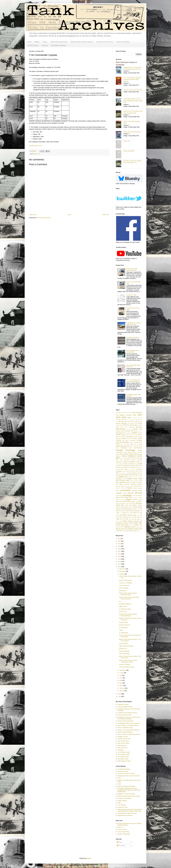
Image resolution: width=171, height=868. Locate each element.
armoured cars (120, 433)
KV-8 (130, 467)
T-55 (141, 517)
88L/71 (137, 425)
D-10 (141, 442)
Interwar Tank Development (125, 721)
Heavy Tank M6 (137, 452)
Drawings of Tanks (123, 771)
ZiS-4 (128, 531)
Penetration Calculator (59, 45)
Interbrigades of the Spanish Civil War (128, 776)
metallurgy (119, 479)
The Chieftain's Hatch (124, 752)
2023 (120, 546)
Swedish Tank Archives (124, 739)
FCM (117, 448)
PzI (120, 498)
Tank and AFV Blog (123, 741)
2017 (120, 562)
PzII (123, 498)
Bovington (139, 435)
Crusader (136, 442)
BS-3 (121, 437)
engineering (119, 446)
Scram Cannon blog (123, 832)
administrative (121, 429)
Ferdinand (124, 448)
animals (118, 431)
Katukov (121, 464)
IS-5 (138, 458)
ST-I (132, 507)
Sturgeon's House (123, 737)
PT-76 (134, 496)
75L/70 (122, 425)
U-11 (119, 527)
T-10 (141, 511)
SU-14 (138, 509)
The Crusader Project (124, 754)
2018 (120, 559)
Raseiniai (136, 498)
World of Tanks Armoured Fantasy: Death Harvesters (129, 598)
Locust (137, 471)
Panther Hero (123, 612)
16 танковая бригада (124, 769)
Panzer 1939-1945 (129, 151)
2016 (120, 564)
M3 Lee (129, 475)
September (123, 670)
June (121, 678)
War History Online (123, 759)
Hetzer (140, 454)
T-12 (121, 513)
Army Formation (124, 588)
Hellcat (118, 454)
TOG (130, 525)
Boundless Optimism (125, 604)
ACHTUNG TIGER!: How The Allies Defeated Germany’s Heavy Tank (133, 101)
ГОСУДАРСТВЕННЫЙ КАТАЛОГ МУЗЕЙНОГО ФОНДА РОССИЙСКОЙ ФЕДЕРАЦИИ (129, 790)
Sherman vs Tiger (132, 295)
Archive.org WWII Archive (125, 707)
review (140, 500)
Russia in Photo (122, 830)
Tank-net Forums (122, 748)
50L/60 (130, 421)
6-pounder (124, 423)
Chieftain (135, 438)
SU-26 (120, 511)
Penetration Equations (133, 337)
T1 (118, 521)
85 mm (127, 425)
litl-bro (119, 778)
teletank (126, 523)
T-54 (138, 517)
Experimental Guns (125, 625)
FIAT (131, 448)
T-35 (141, 515)
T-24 (131, 513)
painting (136, 486)
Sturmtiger (119, 509)
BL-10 (122, 435)
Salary (121, 630)
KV (117, 466)
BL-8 (126, 435)
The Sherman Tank (123, 757)
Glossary (45, 45)
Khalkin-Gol (127, 464)
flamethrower (138, 448)
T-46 (132, 517)
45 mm (121, 421)
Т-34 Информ (122, 805)
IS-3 (133, 458)
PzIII (127, 497)
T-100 (118, 513)
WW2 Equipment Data (124, 761)
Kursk (140, 464)
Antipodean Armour (123, 704)
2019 (120, 556)
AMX (141, 429)
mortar (140, 481)
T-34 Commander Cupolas (127, 667)
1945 (129, 418)
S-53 (139, 501)
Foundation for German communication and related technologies (129, 718)
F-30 (135, 446)
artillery (135, 433)
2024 (120, 544)
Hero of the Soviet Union (129, 454)
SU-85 (137, 511)
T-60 (117, 519)
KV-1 (119, 465)
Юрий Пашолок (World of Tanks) (127, 813)
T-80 (132, 519)
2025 (120, 541)
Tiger (136, 523)
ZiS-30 (125, 531)
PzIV (131, 497)
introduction (123, 458)
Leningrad (119, 471)
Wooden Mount (124, 622)
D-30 (122, 444)
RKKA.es (120, 827)
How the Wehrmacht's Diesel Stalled (133, 351)
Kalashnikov (132, 462)
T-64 (123, 519)
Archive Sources (33, 45)
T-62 (121, 519)
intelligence (132, 456)
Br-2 (117, 437)
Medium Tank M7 (133, 477)
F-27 (132, 446)
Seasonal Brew (124, 644)
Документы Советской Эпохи (126, 794)
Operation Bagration (130, 484)
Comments (121, 846)
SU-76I (133, 511)
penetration (126, 490)
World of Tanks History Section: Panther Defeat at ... (128, 615)
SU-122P (134, 509)
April (121, 683)
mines (124, 479)
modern (127, 481)
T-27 (138, 513)
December (123, 569)
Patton (118, 491)
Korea (132, 464)
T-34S (138, 515)
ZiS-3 (121, 531)
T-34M (134, 515)
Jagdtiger (125, 462)
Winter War (124, 529)
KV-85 (133, 467)
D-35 (125, 444)
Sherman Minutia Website (125, 732)
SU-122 (129, 509)
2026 (120, 539)
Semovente (122, 503)
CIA (123, 440)
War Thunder (139, 527)
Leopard (124, 471)
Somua (140, 505)
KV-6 (123, 467)
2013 (120, 696)
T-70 (126, 519)
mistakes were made (134, 479)
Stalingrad (136, 507)
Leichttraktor (139, 469)
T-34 (38, 154)
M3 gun (124, 475)
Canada (135, 437)
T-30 (120, 515)
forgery (140, 450)
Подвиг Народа (122, 801)
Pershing (135, 491)
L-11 (139, 467)
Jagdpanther (119, 462)
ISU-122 (127, 460)
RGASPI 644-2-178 (35, 146)
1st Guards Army (136, 418)
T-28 (141, 513)
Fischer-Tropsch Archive (124, 715)
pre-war (138, 493)
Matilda (121, 477)
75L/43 (118, 425)
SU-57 (124, 511)
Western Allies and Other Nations (82, 42)
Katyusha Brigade (124, 651)
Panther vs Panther (125, 664)
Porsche (125, 493)
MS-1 (117, 483)
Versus (45, 42)
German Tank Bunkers (126, 580)
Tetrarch (131, 523)
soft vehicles (133, 505)
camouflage (129, 437)
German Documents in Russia (126, 774)
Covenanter (133, 440)
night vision (123, 483)
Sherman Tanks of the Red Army (133, 90)
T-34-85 (129, 515)
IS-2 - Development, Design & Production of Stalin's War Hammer (132, 80)
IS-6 (141, 458)
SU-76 (128, 511)
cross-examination (122, 442)
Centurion (118, 438)
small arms (120, 505)
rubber (133, 501)
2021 (120, 551)
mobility (122, 481)
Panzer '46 (127, 141)
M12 (139, 473)
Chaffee (124, 438)
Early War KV (123, 591)
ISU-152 (140, 460)
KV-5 (120, 467)
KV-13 (124, 466)
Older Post (106, 215)
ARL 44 (140, 431)
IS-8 (121, 460)
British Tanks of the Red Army (132, 132)
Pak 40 (140, 486)
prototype (127, 495)
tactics (125, 521)
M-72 (127, 473)
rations (140, 498)
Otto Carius (130, 486)
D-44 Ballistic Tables (125, 609)
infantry (124, 456)
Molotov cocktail (134, 481)
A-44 (126, 427)
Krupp (136, 464)
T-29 (117, 515)
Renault (135, 500)
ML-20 (118, 481)
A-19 (141, 425)
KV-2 (132, 466)
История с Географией (124, 798)
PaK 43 (124, 488)
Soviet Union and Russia (59, 42)
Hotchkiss (118, 456)
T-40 (123, 517)
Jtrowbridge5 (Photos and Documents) (129, 723)
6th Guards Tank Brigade (135, 423)
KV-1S (128, 465)
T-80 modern (137, 519)
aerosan (129, 429)
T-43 (126, 517)
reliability (128, 499)
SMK (127, 505)
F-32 (138, 446)
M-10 (141, 471)
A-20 (117, 427)
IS (127, 458)
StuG (141, 507)
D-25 (118, 444)
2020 (120, 554)
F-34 (141, 446)
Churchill (118, 440)
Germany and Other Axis (105, 42)
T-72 (130, 519)
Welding (118, 529)
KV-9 (136, 467)
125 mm (129, 413)
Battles (37, 42)
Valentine (127, 527)
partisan (140, 488)
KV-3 (141, 466)
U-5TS (122, 527)
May (121, 680)
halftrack (130, 452)
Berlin (119, 435)
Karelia (138, 462)
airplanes (135, 429)
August (122, 673)
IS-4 (135, 458)
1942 (140, 415)
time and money (123, 525)
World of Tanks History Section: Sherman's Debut (128, 594)
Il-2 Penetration (124, 628)
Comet (127, 440)
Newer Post (33, 215)
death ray (133, 444)
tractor (137, 525)
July (121, 675)
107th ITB (124, 413)
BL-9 (129, 435)
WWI (141, 529)
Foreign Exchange (125, 450)
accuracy (139, 427)
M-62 (124, 473)
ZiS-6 (135, 531)
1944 (124, 417)
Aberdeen (131, 427)
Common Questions (123, 42)
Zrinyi (138, 531)
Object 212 (129, 483)
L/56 (119, 469)
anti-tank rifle (129, 431)
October (122, 574)
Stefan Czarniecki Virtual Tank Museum (129, 734)
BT (124, 437)
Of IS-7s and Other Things (125, 728)
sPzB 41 (128, 507)
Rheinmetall (119, 501)
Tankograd (121, 750)
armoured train (128, 433)
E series (139, 444)
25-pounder (124, 419)
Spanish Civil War (121, 507)
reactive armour (120, 500)
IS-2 (129, 458)
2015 (120, 567)
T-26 (134, 513)
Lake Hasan (124, 469)
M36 (139, 475)
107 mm (118, 413)
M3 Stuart (135, 475)
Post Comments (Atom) (44, 218)
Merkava (140, 477)
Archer (136, 431)
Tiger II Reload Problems (126, 646)
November (123, 571)
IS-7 (117, 460)
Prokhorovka (119, 496)
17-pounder (128, 415)
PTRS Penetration (124, 654)
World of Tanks (133, 529)
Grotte (125, 452)
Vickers (133, 527)
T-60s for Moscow (124, 586)
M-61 (121, 473)
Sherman (139, 503)
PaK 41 (118, 488)
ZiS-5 (132, 531)
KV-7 (126, 467)
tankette (130, 521)
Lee (130, 469)
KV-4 (117, 467)
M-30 (117, 473)
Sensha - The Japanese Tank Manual (128, 730)
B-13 (139, 433)
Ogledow (121, 484)
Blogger (89, 858)
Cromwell (139, 440)
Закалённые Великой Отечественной (129, 796)
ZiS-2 (117, 531)
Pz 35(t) (138, 496)
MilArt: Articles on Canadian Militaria (128, 725)
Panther (129, 488)
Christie (140, 438)
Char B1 (129, 438)
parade (135, 488)
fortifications (119, 452)
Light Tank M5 (131, 471)
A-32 (122, 427)
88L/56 (132, 425)
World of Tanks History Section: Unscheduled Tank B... (128, 661)
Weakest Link (123, 649)
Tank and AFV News (123, 743)
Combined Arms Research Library (127, 713)
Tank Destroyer (122, 746)
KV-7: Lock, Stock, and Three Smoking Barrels (133, 381)
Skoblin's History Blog (124, 834)
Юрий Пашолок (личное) (125, 815)
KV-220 (136, 466)
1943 (35, 154)
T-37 (117, 517)
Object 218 (135, 483)
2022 (120, 549)
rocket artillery (127, 501)
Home (29, 42)
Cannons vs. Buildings (126, 583)
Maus (126, 477)
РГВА (119, 803)
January (122, 691)
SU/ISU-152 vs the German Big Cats (132, 270)
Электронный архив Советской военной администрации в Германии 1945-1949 (130, 810)
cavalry (140, 437)
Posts (119, 842)
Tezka (119, 784)
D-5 (128, 444)
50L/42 (126, 421)
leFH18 (133, 469)
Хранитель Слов (122, 807)
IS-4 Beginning (123, 633)
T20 (121, 521)
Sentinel (128, 503)
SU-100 (124, 509)
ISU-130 (133, 460)
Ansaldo (123, 431)
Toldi (133, 525)
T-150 (124, 513)
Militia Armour (123, 606)
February (122, 688)
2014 (120, 694)
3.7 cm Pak (130, 420)
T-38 (120, 517)
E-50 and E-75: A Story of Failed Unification (134, 324)
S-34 (136, 501)
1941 (135, 415)
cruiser (131, 442)
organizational (124, 486)
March (121, 686)
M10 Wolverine (133, 473)
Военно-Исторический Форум (126, 786)
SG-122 (133, 503)
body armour (133, 435)
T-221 (128, 513)
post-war (131, 493)
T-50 (135, 517)
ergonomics (127, 446)
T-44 (129, 517)
